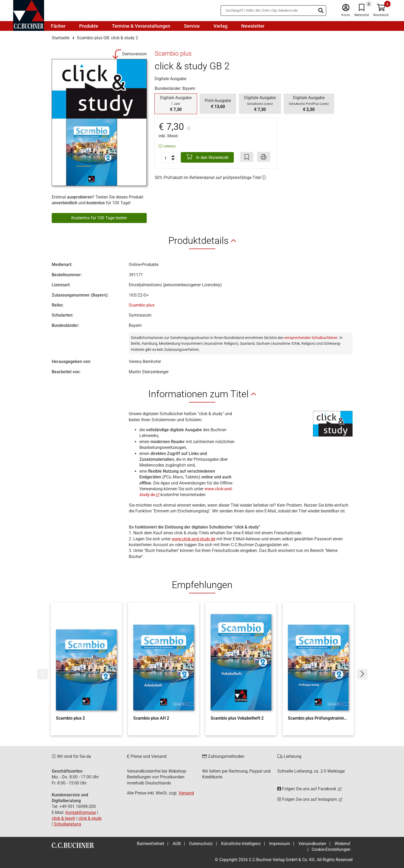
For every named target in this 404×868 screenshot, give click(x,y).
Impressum (280, 844)
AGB (177, 844)
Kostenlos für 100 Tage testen (99, 218)
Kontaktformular (81, 813)
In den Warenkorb (207, 157)
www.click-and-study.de (194, 539)
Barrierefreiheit (151, 844)
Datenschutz (201, 844)
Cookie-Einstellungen (331, 849)
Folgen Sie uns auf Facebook (307, 789)
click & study (90, 818)
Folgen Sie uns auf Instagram (308, 799)
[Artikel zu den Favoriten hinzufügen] (247, 157)
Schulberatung (67, 824)
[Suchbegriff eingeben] (273, 11)
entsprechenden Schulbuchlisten (311, 338)
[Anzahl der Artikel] (169, 158)
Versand (186, 793)
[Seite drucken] (264, 157)
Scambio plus (142, 305)
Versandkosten (312, 844)
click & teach (63, 818)
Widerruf (343, 844)
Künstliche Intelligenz (241, 844)
